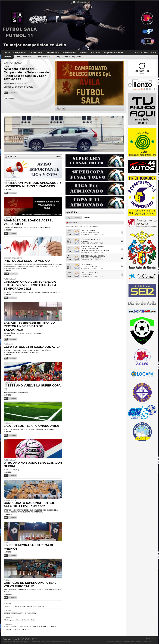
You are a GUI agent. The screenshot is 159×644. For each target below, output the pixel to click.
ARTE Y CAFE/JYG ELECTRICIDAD (95, 250)
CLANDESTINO (87, 275)
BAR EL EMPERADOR (90, 273)
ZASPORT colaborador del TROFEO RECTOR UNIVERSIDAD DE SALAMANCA (29, 326)
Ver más (58, 156)
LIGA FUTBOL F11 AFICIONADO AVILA (31, 426)
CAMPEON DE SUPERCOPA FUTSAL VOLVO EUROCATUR (30, 584)
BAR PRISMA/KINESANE (91, 258)
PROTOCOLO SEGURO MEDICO (27, 261)
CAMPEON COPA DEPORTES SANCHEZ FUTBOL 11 (24, 606)
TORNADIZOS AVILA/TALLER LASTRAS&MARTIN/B (93, 248)
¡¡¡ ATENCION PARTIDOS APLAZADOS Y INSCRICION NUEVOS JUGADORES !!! (33, 185)
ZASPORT (43, 57)
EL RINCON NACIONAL (90, 239)
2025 (24, 57)
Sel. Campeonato (68, 57)
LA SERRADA (86, 264)
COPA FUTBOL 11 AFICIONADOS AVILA (32, 347)
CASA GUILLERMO (89, 231)
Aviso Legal (151, 638)
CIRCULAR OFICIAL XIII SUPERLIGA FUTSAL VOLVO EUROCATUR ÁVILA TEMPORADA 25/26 (30, 285)
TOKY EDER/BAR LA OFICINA (93, 256)
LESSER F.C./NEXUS (89, 266)
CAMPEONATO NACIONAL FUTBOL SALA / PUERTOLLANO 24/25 (29, 505)
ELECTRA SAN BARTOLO (91, 233)
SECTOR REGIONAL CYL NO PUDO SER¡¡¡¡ (21, 613)
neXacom (84, 241)
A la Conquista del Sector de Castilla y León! (20, 620)
